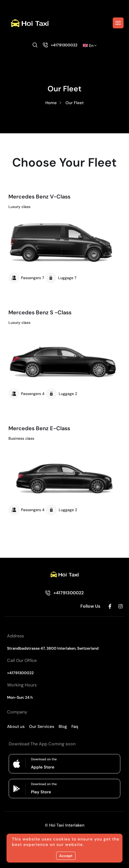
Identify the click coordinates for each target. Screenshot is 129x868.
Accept (66, 856)
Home (51, 103)
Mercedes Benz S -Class (40, 312)
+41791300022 (64, 45)
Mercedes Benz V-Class (39, 197)
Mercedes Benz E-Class (39, 428)
